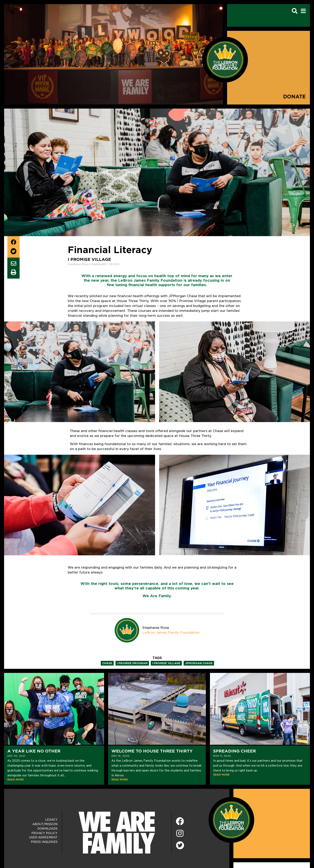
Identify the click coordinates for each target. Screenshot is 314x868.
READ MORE (16, 780)
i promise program (132, 663)
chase (107, 663)
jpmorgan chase (199, 663)
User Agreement (43, 837)
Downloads (47, 829)
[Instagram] (180, 834)
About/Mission (45, 824)
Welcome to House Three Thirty (152, 751)
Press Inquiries (44, 842)
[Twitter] (180, 845)
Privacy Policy (44, 833)
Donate (295, 97)
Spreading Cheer (235, 751)
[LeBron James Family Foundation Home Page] (231, 820)
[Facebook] (180, 822)
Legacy (51, 820)
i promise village (166, 663)
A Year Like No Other (34, 751)
